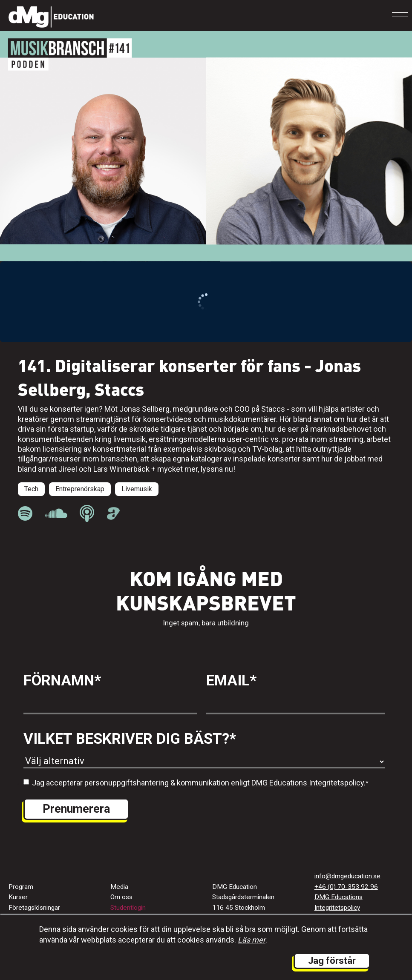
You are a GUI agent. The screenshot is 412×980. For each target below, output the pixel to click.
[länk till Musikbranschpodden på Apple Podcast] (87, 514)
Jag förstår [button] (332, 961)
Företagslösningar (34, 908)
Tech (31, 489)
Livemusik (137, 489)
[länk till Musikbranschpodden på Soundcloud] (56, 514)
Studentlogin (128, 908)
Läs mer (252, 940)
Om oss (121, 897)
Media (119, 887)
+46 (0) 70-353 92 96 (346, 887)
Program (21, 887)
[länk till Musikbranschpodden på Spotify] (25, 514)
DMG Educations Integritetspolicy (308, 783)
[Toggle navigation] (400, 17)
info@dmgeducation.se (347, 876)
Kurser (18, 897)
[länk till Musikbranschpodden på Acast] (114, 517)
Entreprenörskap (80, 489)
